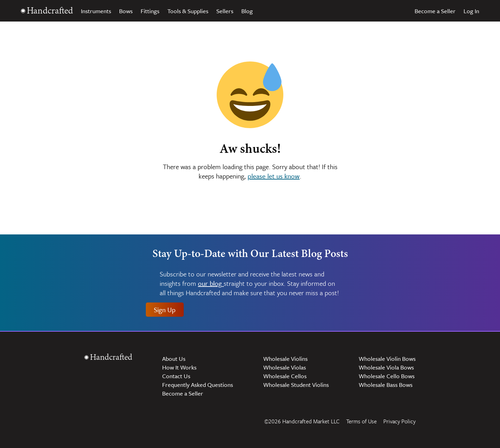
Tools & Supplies (188, 11)
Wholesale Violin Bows (387, 359)
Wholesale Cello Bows (387, 376)
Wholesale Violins (285, 359)
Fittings (150, 11)
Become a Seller (435, 11)
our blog (211, 284)
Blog (247, 11)
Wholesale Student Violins (296, 385)
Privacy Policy (399, 421)
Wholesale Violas (285, 367)
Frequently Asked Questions (198, 385)
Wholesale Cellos (285, 376)
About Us (174, 359)
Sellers (225, 11)
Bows (126, 11)
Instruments (96, 11)
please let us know (274, 176)
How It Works (179, 367)
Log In (471, 11)
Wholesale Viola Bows (386, 367)
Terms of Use (361, 421)
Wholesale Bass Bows (386, 385)
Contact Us (176, 376)
